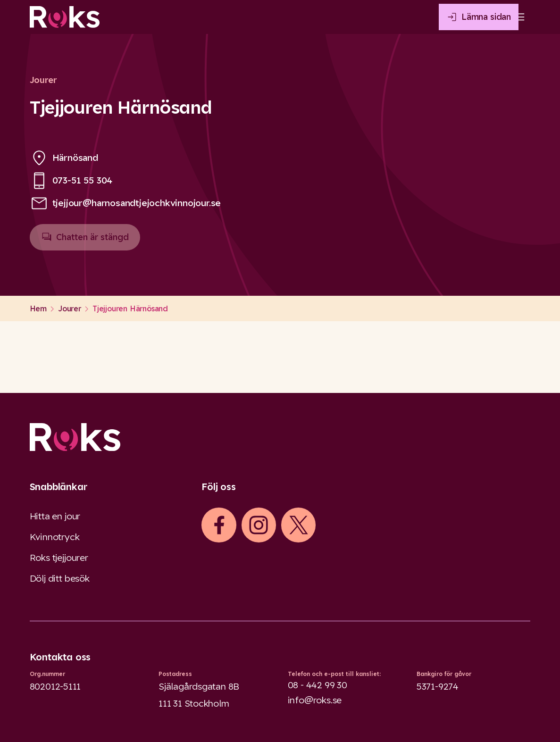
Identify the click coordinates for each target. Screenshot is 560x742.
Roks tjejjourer (59, 558)
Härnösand (75, 158)
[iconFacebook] (219, 525)
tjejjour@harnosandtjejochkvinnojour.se (137, 203)
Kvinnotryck (55, 537)
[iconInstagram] (259, 525)
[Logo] (280, 437)
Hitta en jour (55, 516)
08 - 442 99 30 (318, 685)
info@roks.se (315, 700)
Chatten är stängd (85, 241)
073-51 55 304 (83, 180)
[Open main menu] (519, 17)
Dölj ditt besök (60, 578)
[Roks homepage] (65, 17)
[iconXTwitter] (299, 525)
